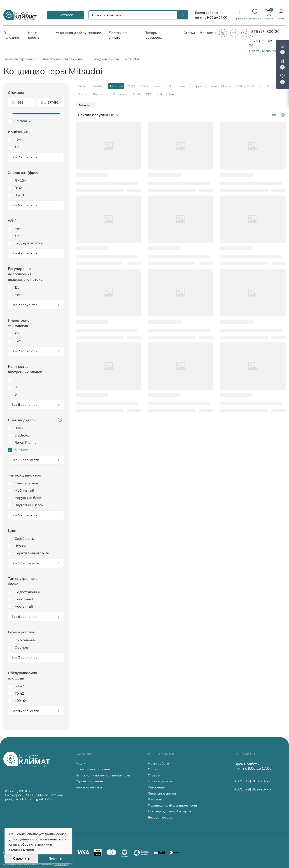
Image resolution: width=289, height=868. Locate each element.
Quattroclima (178, 86)
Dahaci (83, 94)
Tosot (144, 86)
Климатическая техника (94, 769)
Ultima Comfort (247, 86)
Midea (82, 86)
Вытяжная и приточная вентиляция (103, 775)
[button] (269, 15)
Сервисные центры (163, 794)
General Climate (220, 86)
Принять (55, 859)
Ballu (267, 86)
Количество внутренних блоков (25, 369)
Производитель (22, 420)
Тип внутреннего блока (23, 581)
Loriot (161, 94)
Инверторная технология (20, 323)
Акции (80, 763)
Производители (160, 781)
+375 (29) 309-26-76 (253, 789)
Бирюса (198, 86)
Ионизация (18, 132)
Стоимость (17, 92)
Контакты (155, 799)
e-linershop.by (61, 864)
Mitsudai (116, 86)
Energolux (100, 94)
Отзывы (154, 775)
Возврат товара (160, 817)
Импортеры (157, 787)
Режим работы (21, 632)
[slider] (36, 114)
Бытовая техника (89, 787)
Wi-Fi (13, 221)
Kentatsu (98, 86)
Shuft (136, 94)
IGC (149, 94)
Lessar (158, 86)
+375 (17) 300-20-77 (253, 781)
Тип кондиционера (24, 475)
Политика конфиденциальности (172, 805)
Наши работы (158, 763)
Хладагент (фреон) (25, 172)
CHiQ (131, 86)
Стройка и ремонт (89, 781)
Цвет (12, 531)
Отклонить (21, 859)
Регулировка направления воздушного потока (25, 274)
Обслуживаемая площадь (22, 675)
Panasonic (120, 94)
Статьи (153, 769)
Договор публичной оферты (169, 811)
